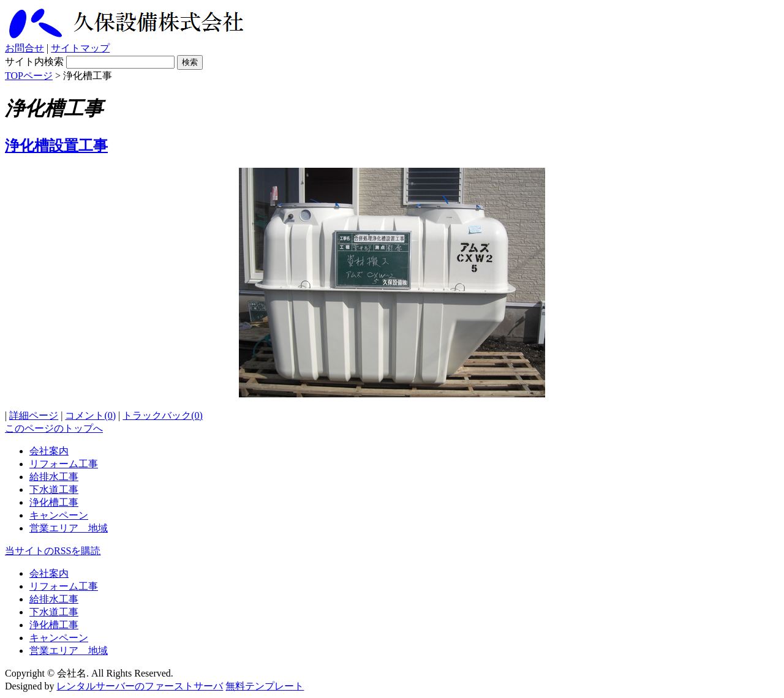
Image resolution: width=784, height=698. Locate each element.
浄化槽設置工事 (56, 146)
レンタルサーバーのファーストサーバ (140, 686)
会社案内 (49, 451)
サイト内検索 (34, 62)
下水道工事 (54, 490)
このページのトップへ (54, 428)
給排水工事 (54, 477)
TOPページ (29, 76)
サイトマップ (80, 48)
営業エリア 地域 (69, 528)
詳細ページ (34, 415)
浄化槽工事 (54, 502)
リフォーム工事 (64, 464)
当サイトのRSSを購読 (53, 551)
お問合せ (24, 48)
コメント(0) (90, 415)
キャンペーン (59, 515)
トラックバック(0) (163, 415)
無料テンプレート (265, 686)
